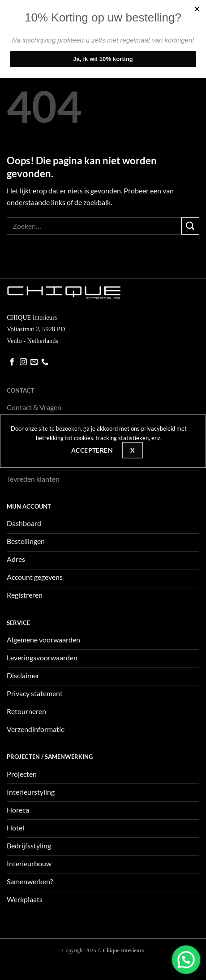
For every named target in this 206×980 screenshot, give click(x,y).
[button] (190, 970)
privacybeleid (158, 428)
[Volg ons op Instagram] (23, 362)
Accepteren (92, 450)
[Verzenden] (190, 226)
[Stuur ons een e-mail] (34, 362)
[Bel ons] (45, 362)
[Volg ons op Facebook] (12, 362)
